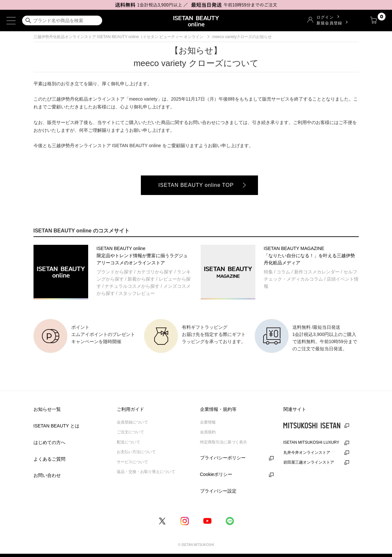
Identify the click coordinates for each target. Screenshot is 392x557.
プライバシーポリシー (223, 458)
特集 (268, 272)
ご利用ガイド (130, 409)
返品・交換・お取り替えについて (146, 472)
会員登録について (132, 422)
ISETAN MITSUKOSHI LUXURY (311, 442)
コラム (283, 272)
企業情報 (208, 422)
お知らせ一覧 (47, 409)
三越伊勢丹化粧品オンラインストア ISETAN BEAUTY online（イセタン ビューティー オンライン (119, 37)
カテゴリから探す (155, 272)
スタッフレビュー (137, 293)
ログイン (325, 17)
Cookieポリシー (216, 474)
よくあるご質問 (49, 459)
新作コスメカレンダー (317, 272)
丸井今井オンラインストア (307, 453)
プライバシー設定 (218, 491)
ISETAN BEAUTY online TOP (196, 185)
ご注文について (130, 432)
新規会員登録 (329, 23)
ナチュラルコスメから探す (132, 286)
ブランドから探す (115, 272)
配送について (128, 442)
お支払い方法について (136, 452)
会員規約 (208, 432)
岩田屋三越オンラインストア (309, 462)
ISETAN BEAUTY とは (56, 426)
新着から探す (141, 279)
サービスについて (132, 462)
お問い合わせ (47, 475)
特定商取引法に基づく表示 (223, 442)
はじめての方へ (49, 442)
